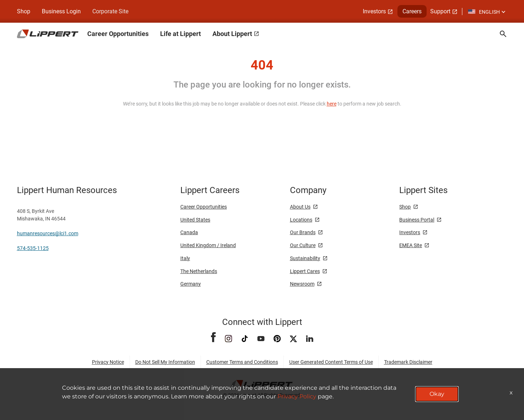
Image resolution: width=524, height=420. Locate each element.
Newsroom (302, 284)
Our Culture (303, 245)
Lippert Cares (305, 271)
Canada (189, 232)
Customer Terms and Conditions (242, 362)
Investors (410, 232)
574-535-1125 (33, 248)
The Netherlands (199, 271)
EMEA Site (411, 245)
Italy (185, 258)
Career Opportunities (204, 207)
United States (195, 220)
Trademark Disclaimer (408, 362)
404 (262, 65)
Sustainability (305, 258)
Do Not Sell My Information (165, 362)
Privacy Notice (108, 362)
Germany (191, 284)
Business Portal (417, 220)
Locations (301, 220)
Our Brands (303, 232)
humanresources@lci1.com (48, 233)
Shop (24, 11)
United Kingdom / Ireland (208, 245)
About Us (300, 207)
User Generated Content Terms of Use (331, 362)
